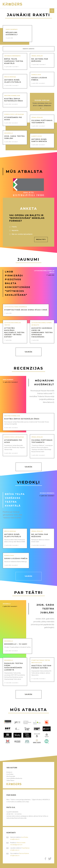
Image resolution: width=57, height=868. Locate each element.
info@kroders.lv (15, 850)
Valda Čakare (10, 780)
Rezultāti (41, 239)
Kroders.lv (9, 772)
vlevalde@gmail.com (16, 845)
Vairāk (29, 352)
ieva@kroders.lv (15, 839)
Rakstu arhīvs (29, 49)
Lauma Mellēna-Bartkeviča (14, 778)
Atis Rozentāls (11, 776)
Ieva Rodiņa (10, 774)
